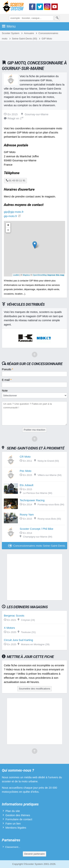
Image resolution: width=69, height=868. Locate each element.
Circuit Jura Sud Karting (18, 640)
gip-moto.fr (10, 216)
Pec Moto (25, 471)
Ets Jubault (26, 485)
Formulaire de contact (19, 819)
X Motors (9, 628)
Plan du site (13, 811)
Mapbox (26, 275)
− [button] (8, 230)
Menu (9, 26)
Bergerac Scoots (14, 616)
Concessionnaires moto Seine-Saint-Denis (37, 546)
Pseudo (7, 369)
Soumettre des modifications (34, 689)
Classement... (13, 847)
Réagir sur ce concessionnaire (35, 364)
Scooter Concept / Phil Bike (37, 529)
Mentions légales (16, 828)
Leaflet (16, 275)
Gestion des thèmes (18, 815)
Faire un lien (13, 823)
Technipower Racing (32, 500)
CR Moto (25, 457)
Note (5, 391)
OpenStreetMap (40, 275)
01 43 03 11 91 (15, 181)
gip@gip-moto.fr (14, 212)
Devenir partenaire (34, 854)
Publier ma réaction (34, 430)
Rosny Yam (27, 514)
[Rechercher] (57, 18)
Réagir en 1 (14, 118)
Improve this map (56, 275)
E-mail (7, 380)
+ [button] (8, 225)
